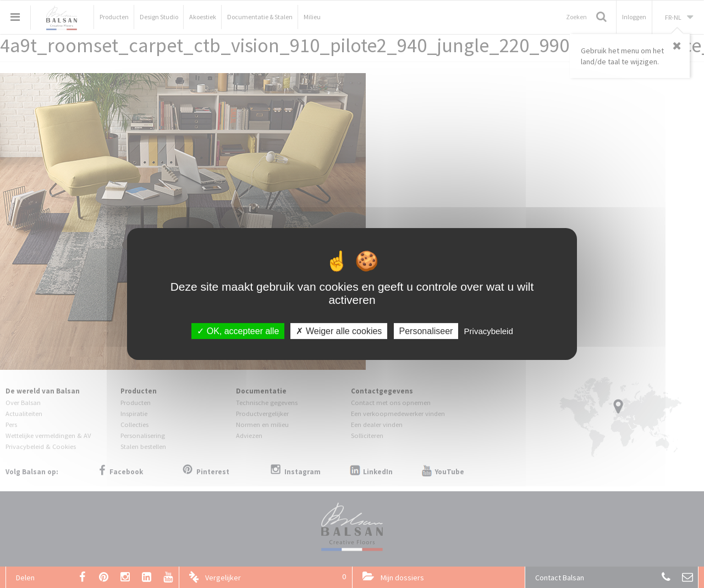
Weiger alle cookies (339, 331)
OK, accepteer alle (238, 331)
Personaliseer (426, 331)
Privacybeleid (489, 331)
